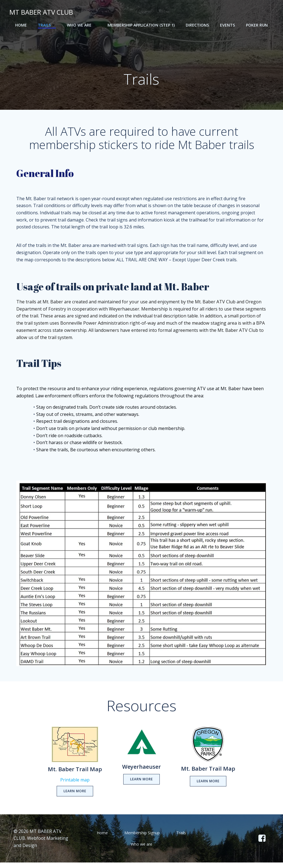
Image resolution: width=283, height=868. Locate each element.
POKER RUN (257, 25)
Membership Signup (142, 838)
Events (227, 25)
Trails (47, 25)
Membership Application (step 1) (141, 25)
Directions (197, 25)
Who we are (82, 25)
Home (21, 25)
